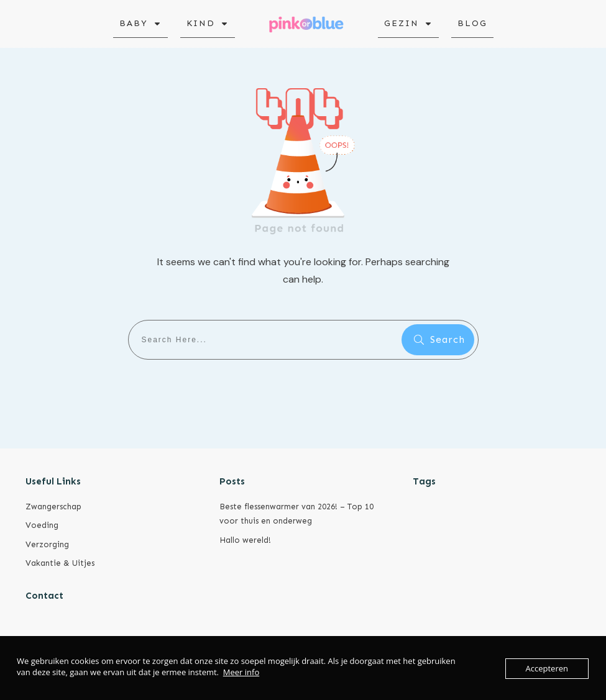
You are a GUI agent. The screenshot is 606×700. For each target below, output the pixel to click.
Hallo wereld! (245, 540)
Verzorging (47, 544)
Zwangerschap (53, 507)
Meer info (241, 672)
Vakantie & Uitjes (60, 563)
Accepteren (547, 668)
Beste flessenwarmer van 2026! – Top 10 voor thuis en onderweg (296, 514)
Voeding (42, 525)
